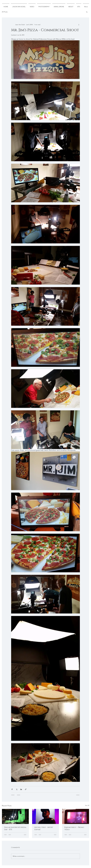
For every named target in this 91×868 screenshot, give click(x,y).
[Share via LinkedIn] (21, 789)
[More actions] (79, 25)
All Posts (5, 12)
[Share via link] (26, 789)
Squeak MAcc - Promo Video (74, 828)
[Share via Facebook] (12, 789)
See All (87, 805)
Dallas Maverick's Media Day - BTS (15, 828)
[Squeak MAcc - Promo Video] (76, 816)
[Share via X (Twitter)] (17, 789)
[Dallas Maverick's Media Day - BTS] (15, 816)
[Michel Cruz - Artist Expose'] (46, 816)
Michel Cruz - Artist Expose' (44, 828)
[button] (87, 12)
